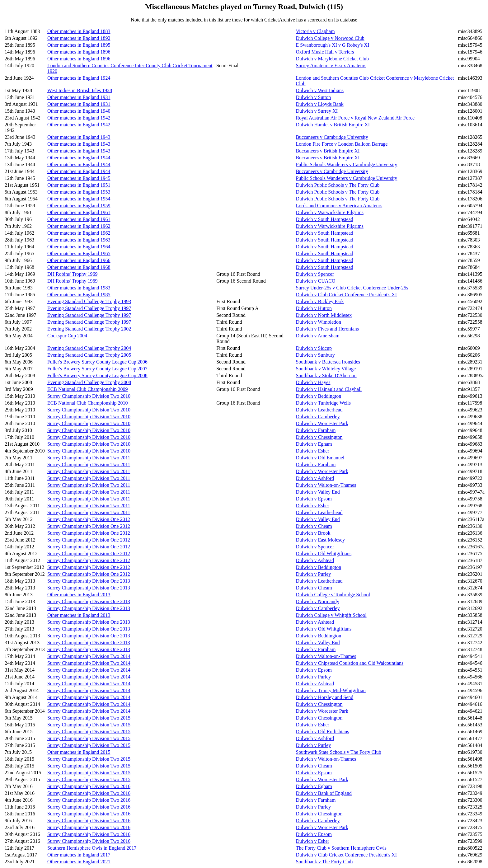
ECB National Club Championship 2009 (88, 389)
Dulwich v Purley (313, 574)
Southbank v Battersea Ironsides (328, 362)
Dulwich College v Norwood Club (330, 38)
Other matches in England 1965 (79, 253)
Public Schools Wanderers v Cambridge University (346, 164)
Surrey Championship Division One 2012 (89, 519)
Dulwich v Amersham (317, 336)
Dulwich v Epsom (314, 499)
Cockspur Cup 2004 (67, 336)
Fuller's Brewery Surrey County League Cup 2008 (97, 375)
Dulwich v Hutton (314, 308)
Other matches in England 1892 (79, 38)
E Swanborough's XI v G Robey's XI (332, 45)
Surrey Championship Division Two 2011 (89, 458)
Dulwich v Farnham (316, 430)
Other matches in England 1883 (79, 31)
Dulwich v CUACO (315, 281)
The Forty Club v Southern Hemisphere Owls (341, 848)
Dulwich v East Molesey (320, 540)
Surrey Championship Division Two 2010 (89, 396)
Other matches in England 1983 (79, 288)
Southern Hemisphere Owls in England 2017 (92, 848)
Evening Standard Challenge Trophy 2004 (89, 348)
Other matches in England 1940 (79, 111)
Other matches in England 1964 (79, 247)
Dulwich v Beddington (318, 396)
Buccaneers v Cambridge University (332, 137)
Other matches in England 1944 (79, 158)
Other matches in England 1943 (79, 137)
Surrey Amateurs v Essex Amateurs (331, 66)
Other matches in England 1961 (79, 212)
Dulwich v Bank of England (324, 793)
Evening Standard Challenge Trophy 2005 (89, 355)
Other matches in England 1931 (79, 97)
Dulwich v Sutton (313, 97)
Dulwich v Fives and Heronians (327, 329)
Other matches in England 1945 (79, 178)
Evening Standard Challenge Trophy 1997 (89, 308)
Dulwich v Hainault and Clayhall (329, 389)
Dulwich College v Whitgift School (331, 615)
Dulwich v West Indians (320, 90)
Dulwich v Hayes (313, 382)
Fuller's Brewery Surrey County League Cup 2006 (97, 362)
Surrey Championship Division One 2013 (89, 581)
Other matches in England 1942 (79, 118)
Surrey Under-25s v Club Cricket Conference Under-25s (352, 288)
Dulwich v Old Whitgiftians (324, 554)
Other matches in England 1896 (79, 52)
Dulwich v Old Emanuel (320, 458)
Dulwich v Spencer (315, 274)
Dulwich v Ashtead (315, 560)
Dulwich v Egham (314, 444)
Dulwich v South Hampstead (324, 219)
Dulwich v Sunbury (315, 355)
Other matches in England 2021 (79, 862)
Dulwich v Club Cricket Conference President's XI (346, 295)
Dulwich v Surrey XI (317, 111)
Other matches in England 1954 (79, 199)
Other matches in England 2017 (79, 855)
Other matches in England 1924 (79, 78)
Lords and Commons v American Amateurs (339, 206)
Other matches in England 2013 (79, 595)
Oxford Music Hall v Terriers (325, 52)
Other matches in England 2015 (79, 752)
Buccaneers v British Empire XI (328, 151)
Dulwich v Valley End (318, 492)
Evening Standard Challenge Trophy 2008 (89, 382)
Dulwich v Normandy (317, 601)
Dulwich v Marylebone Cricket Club (332, 59)
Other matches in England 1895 (79, 45)
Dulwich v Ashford (315, 478)
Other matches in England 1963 (79, 240)
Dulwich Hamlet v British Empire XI (333, 125)
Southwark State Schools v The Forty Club (338, 752)
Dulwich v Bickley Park (320, 301)
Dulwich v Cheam (314, 526)
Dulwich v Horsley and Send (324, 697)
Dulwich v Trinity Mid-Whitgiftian (331, 690)
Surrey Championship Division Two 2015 (89, 718)
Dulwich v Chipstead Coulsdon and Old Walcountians (350, 663)
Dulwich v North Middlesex (324, 315)
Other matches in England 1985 (79, 295)
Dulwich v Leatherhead (319, 410)
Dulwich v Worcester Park (322, 423)
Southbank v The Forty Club (324, 862)
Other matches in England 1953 (79, 192)
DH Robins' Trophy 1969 (73, 274)
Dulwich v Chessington (319, 437)
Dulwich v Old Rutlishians (322, 732)
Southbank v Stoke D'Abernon (326, 375)
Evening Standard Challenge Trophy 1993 (89, 301)
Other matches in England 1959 (79, 206)
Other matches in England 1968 (79, 267)
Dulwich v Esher (312, 451)
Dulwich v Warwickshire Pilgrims (330, 212)
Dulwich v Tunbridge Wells (323, 403)
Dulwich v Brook (313, 533)
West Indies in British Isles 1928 (80, 90)
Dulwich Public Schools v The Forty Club (338, 185)
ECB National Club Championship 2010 (88, 403)
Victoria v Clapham (315, 31)
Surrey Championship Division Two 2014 (89, 656)
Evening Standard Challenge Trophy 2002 (89, 329)
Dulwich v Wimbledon (318, 322)
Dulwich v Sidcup (314, 348)
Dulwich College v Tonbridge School (333, 595)
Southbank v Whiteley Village (326, 369)
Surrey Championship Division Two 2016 (89, 786)
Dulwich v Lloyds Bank (319, 104)
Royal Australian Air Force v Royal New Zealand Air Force (355, 118)
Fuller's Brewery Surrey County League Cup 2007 (97, 369)
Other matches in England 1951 (79, 185)
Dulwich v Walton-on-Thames (326, 485)
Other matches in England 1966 (79, 260)
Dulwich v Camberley (318, 417)
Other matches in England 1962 (79, 226)
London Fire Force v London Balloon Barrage (342, 144)
